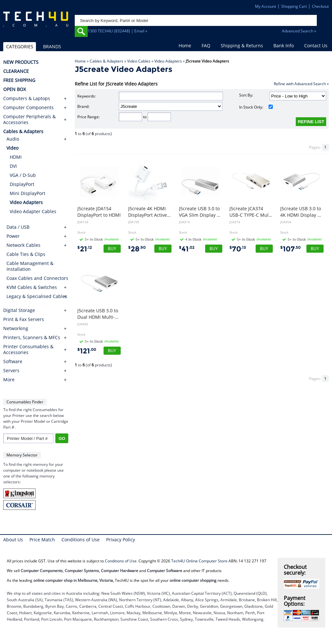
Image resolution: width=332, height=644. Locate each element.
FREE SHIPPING (19, 80)
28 (137, 249)
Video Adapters (168, 61)
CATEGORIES (20, 46)
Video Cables (139, 61)
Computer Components (28, 108)
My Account (266, 6)
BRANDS (52, 46)
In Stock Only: (256, 107)
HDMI (16, 157)
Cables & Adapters (106, 61)
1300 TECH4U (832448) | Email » (117, 31)
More (9, 380)
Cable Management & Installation (30, 266)
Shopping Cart (294, 6)
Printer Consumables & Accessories (28, 350)
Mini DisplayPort (28, 193)
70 (238, 249)
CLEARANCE (16, 71)
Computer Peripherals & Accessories (29, 120)
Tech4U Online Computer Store (199, 561)
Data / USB (18, 227)
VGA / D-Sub (23, 175)
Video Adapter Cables (33, 211)
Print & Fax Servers (24, 319)
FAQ (206, 46)
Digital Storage (19, 310)
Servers (11, 371)
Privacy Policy (121, 540)
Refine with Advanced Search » (301, 84)
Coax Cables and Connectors (37, 278)
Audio (13, 139)
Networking (16, 328)
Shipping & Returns (242, 46)
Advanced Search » (299, 31)
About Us (13, 540)
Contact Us (316, 46)
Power (13, 236)
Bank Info (284, 46)
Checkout (320, 6)
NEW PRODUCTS (21, 62)
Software (13, 362)
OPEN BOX (15, 89)
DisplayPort (22, 184)
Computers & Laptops (27, 98)
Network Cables (23, 245)
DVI (13, 166)
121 (87, 351)
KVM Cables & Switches (32, 287)
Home (185, 46)
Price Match (42, 540)
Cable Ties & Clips (26, 254)
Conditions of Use (81, 540)
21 (85, 249)
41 (187, 249)
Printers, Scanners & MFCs (32, 338)
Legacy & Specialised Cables (37, 296)
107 (290, 249)
